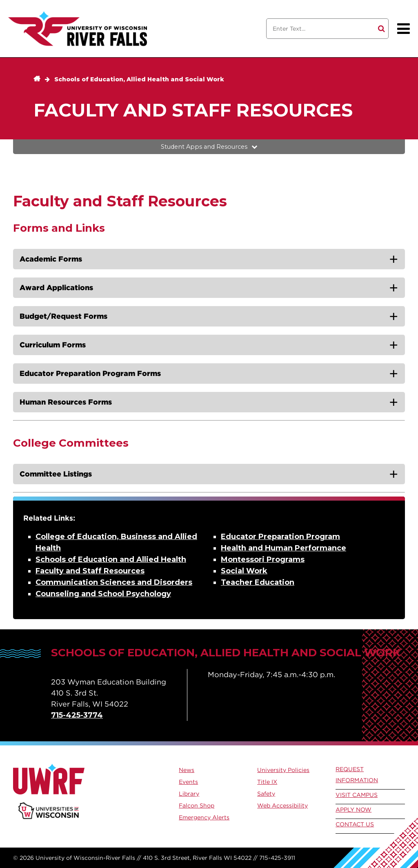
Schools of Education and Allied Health (111, 559)
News (187, 770)
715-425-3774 (77, 715)
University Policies (283, 770)
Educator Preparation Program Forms (90, 373)
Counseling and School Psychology (103, 594)
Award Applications (56, 287)
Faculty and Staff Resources (90, 571)
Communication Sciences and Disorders (114, 582)
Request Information (357, 775)
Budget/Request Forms (63, 316)
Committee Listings (56, 474)
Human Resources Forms (66, 402)
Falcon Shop (197, 805)
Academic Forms (51, 259)
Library (189, 794)
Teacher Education (258, 582)
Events (188, 782)
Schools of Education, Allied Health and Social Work (139, 79)
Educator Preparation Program (280, 537)
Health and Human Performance (283, 548)
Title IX (267, 782)
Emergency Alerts (204, 817)
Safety (266, 794)
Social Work (244, 571)
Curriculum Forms (53, 345)
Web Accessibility (282, 805)
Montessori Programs (263, 559)
